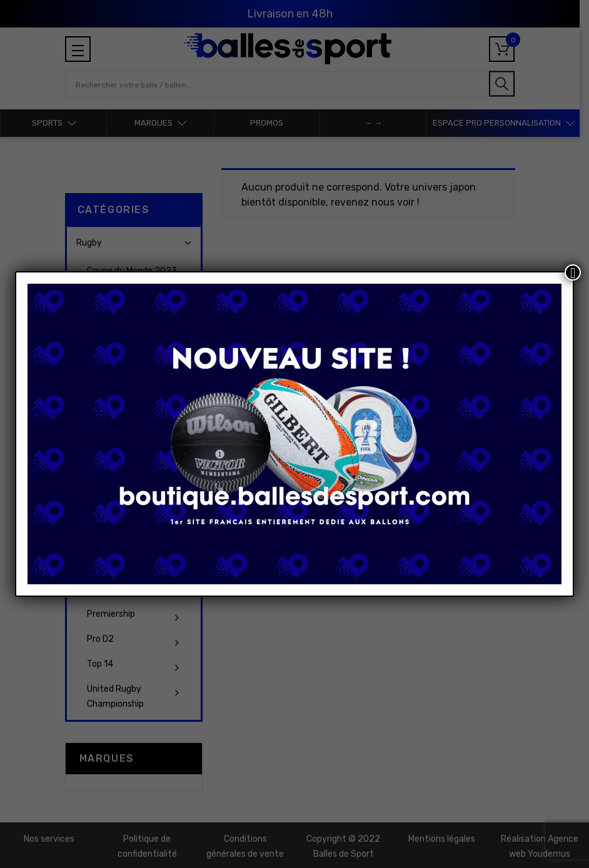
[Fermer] (573, 272)
